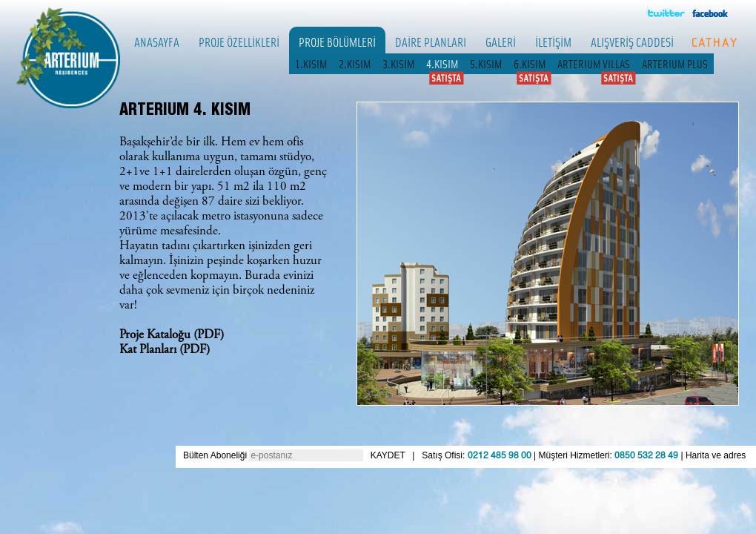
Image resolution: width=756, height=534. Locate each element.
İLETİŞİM (553, 42)
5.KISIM (486, 63)
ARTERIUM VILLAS (594, 63)
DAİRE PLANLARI (431, 42)
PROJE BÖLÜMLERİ (337, 42)
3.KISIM (398, 63)
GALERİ (501, 42)
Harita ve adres (716, 455)
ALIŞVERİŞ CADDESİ (632, 42)
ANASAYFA (157, 42)
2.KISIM (355, 63)
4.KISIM (442, 63)
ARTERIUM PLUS (675, 63)
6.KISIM (530, 63)
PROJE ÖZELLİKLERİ (239, 42)
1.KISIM (311, 63)
